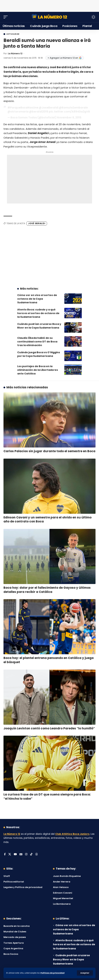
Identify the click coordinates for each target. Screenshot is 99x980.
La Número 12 (15, 53)
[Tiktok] (31, 854)
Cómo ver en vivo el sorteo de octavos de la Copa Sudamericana (37, 299)
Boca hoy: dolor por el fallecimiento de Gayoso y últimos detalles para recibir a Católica (47, 590)
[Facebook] (5, 854)
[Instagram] (26, 854)
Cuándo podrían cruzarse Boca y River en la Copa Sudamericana (39, 326)
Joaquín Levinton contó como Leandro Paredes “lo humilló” (49, 728)
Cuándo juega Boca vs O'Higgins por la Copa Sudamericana (39, 354)
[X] (10, 854)
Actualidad (13, 34)
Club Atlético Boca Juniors (72, 834)
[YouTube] (15, 854)
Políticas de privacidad (52, 973)
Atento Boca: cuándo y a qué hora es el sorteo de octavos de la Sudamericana (38, 313)
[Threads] (37, 854)
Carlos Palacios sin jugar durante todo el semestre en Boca (49, 451)
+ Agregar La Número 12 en (65, 58)
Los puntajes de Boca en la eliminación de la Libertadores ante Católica (38, 370)
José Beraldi (37, 223)
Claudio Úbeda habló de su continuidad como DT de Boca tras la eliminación (37, 342)
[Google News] (21, 854)
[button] (85, 973)
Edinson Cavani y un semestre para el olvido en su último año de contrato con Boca (47, 519)
